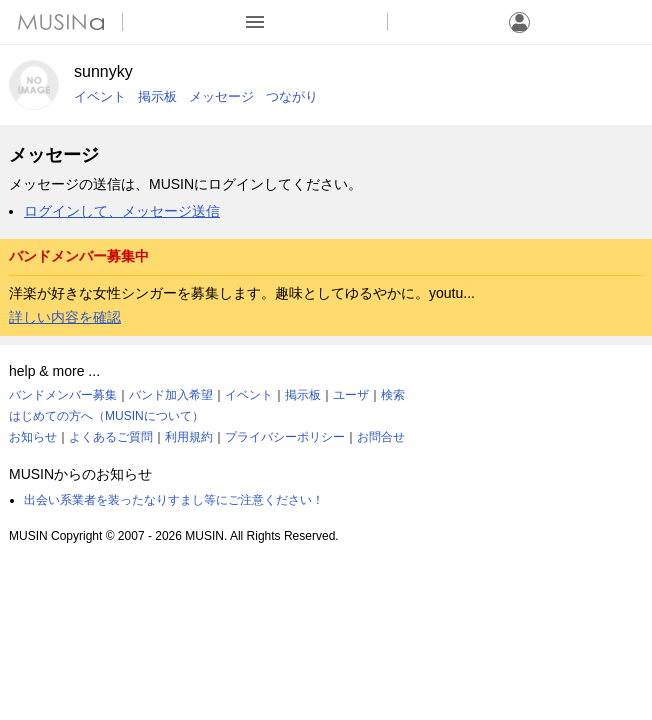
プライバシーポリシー (285, 437)
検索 (393, 395)
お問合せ (381, 437)
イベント (100, 96)
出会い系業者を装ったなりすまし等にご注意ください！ (174, 500)
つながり (292, 96)
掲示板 (157, 96)
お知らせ (33, 437)
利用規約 (189, 437)
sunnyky (103, 71)
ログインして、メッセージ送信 (122, 211)
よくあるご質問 (111, 437)
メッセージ (221, 96)
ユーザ (351, 395)
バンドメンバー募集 (63, 395)
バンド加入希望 (171, 395)
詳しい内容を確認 (65, 317)
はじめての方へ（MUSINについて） (106, 416)
